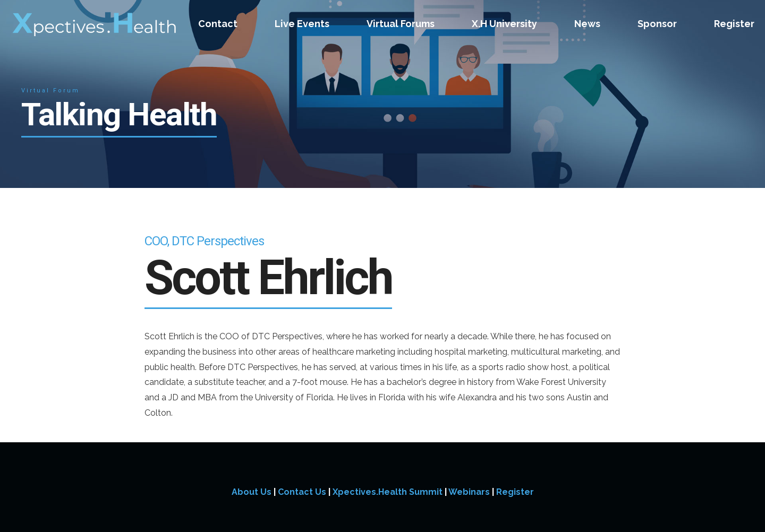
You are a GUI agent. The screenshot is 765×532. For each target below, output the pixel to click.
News (587, 24)
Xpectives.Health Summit (388, 492)
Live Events (302, 24)
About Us (252, 492)
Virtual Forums (401, 24)
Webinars (469, 492)
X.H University (504, 24)
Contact (218, 24)
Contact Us (302, 492)
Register (734, 24)
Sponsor (657, 24)
